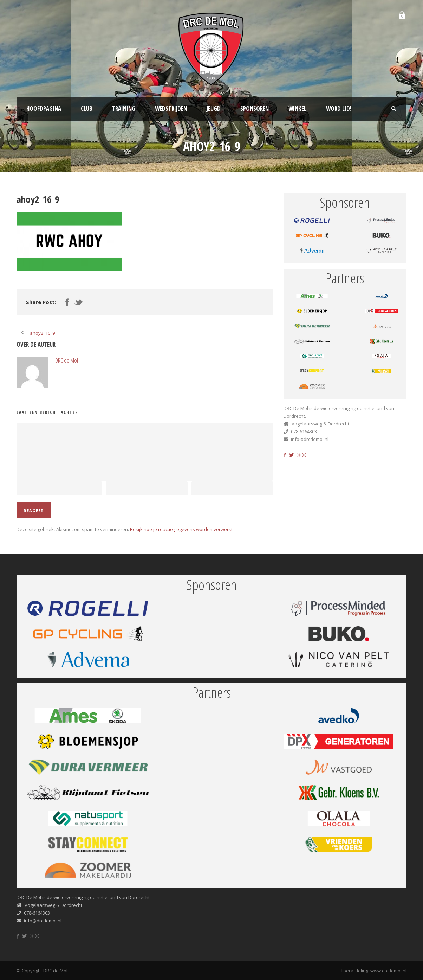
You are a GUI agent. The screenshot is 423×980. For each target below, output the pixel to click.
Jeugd (214, 108)
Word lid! (339, 108)
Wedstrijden (171, 108)
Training (124, 108)
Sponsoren (255, 108)
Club (87, 108)
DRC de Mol (67, 360)
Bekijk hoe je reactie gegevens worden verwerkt (181, 529)
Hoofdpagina (44, 108)
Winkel (297, 108)
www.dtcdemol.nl (388, 971)
